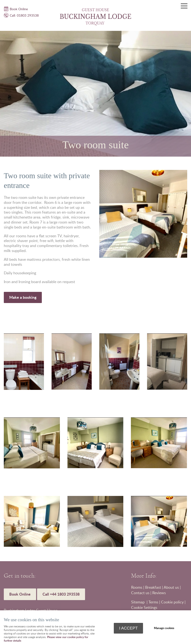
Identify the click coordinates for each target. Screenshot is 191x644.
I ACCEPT (128, 628)
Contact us (140, 593)
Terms (153, 602)
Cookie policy (172, 602)
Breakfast (153, 587)
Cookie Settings (144, 607)
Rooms (137, 587)
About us (171, 587)
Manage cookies (164, 628)
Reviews (159, 593)
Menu (183, 6)
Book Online (20, 594)
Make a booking (23, 297)
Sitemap (138, 602)
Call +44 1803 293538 (61, 594)
